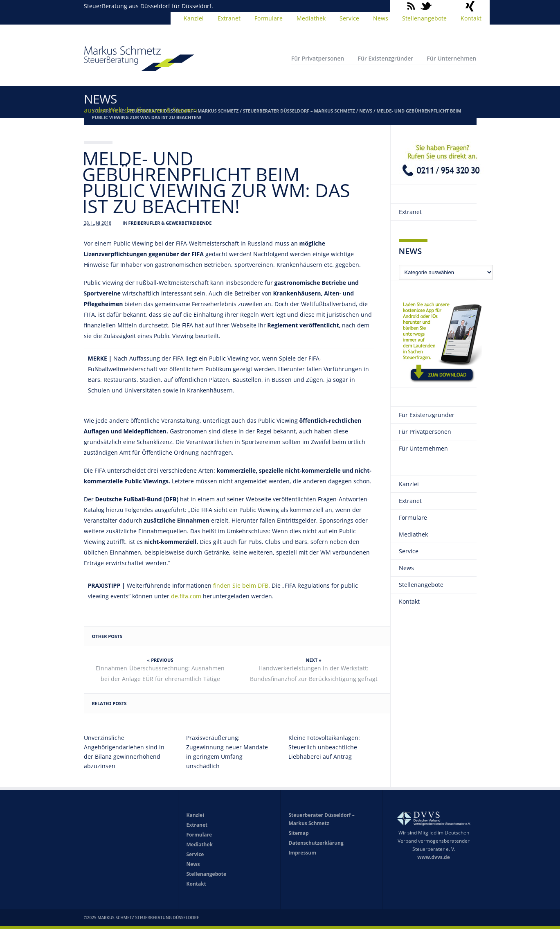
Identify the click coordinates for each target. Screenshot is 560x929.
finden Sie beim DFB (241, 585)
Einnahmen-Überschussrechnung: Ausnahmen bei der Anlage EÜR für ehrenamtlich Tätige (160, 673)
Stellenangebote (424, 18)
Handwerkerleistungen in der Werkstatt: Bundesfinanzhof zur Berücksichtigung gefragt (314, 673)
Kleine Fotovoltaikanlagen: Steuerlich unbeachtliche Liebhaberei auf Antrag (324, 747)
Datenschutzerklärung (316, 843)
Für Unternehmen (451, 58)
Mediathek (311, 18)
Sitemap (299, 833)
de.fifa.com (186, 596)
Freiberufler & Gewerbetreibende (170, 223)
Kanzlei (194, 18)
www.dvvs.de (434, 857)
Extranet (229, 18)
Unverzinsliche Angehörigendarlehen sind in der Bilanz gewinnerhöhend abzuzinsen (124, 752)
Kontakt (471, 18)
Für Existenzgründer (385, 58)
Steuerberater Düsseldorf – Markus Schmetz (299, 111)
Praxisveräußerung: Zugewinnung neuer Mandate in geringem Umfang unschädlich (227, 752)
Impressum (303, 853)
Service (349, 18)
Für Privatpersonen (318, 58)
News (381, 18)
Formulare (269, 18)
